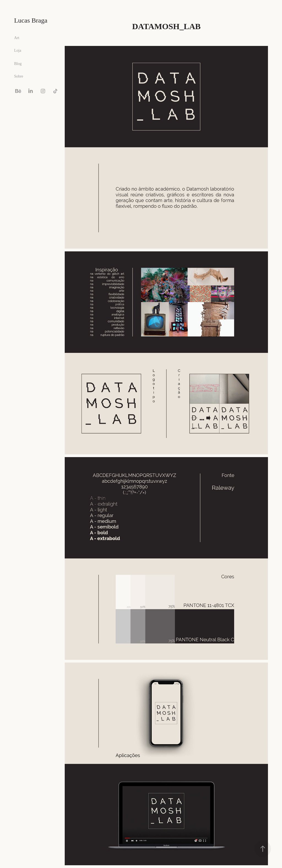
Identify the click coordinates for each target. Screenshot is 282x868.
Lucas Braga (31, 20)
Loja (18, 50)
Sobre (19, 76)
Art (17, 38)
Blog (18, 64)
